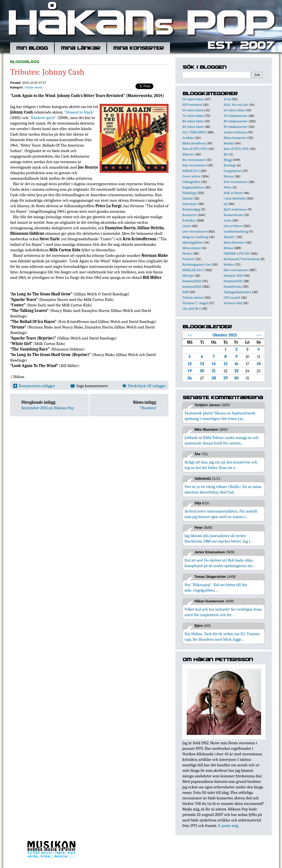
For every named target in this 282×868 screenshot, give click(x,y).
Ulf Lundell (232, 297)
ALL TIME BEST (194, 132)
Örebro (187, 253)
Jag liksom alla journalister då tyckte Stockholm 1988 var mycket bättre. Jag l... (219, 538)
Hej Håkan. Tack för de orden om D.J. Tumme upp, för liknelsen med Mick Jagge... (222, 637)
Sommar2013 (192, 281)
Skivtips (188, 275)
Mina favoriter (234, 242)
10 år (227, 99)
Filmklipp (189, 193)
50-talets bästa (193, 110)
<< (190, 335)
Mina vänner (192, 248)
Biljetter (188, 154)
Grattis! (188, 198)
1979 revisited (192, 105)
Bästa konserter (235, 138)
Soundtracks (233, 286)
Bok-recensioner (194, 165)
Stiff (185, 292)
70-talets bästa (193, 116)
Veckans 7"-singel (195, 303)
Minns (228, 248)
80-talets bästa (193, 121)
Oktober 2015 (225, 335)
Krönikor (189, 220)
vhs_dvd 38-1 (191, 308)
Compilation (233, 171)
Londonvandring (236, 231)
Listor (187, 226)
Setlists (229, 264)
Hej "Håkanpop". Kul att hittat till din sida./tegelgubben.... (216, 587)
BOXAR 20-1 (191, 171)
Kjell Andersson (235, 209)
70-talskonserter (236, 116)
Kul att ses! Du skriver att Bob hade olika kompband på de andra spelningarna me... (220, 563)
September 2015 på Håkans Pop (48, 408)
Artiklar (188, 138)
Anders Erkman (235, 132)
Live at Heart (233, 226)
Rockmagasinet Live (197, 264)
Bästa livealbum (194, 143)
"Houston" (148, 408)
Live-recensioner (194, 231)
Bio (226, 154)
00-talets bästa (193, 99)
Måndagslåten (193, 242)
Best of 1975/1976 (236, 149)
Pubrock (188, 259)
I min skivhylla (234, 198)
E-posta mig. (228, 826)
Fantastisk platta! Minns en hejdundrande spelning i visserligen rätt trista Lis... (220, 416)
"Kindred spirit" (43, 118)
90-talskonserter (236, 127)
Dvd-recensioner (236, 182)
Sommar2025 (192, 286)
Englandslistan (193, 187)
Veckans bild (233, 303)
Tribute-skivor (33, 87)
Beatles (229, 143)
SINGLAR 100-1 (193, 270)
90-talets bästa (193, 127)
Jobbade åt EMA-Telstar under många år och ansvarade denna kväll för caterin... (222, 440)
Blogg (228, 160)
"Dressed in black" (79, 112)
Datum (229, 176)
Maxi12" (230, 237)
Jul (226, 204)
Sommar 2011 (233, 275)
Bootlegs (230, 165)
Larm (227, 220)
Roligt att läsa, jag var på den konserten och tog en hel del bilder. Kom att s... (221, 465)
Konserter (189, 215)
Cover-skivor (191, 176)
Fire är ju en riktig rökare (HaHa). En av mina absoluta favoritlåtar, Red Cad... (223, 489)
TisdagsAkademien (237, 292)
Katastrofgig (191, 209)
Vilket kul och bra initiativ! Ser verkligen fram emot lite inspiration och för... (223, 612)
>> (259, 335)
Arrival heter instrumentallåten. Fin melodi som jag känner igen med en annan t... (221, 514)
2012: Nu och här (236, 105)
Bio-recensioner (194, 160)
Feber (228, 187)
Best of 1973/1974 (195, 149)
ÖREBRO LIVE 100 (237, 253)
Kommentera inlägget (34, 386)
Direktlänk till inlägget (144, 386)
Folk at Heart (233, 193)
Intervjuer (190, 204)
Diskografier (191, 182)
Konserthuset (233, 215)
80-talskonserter (236, 121)
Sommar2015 (233, 281)
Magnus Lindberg (195, 237)
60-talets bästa (234, 110)
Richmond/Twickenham (242, 259)
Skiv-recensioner (236, 270)
